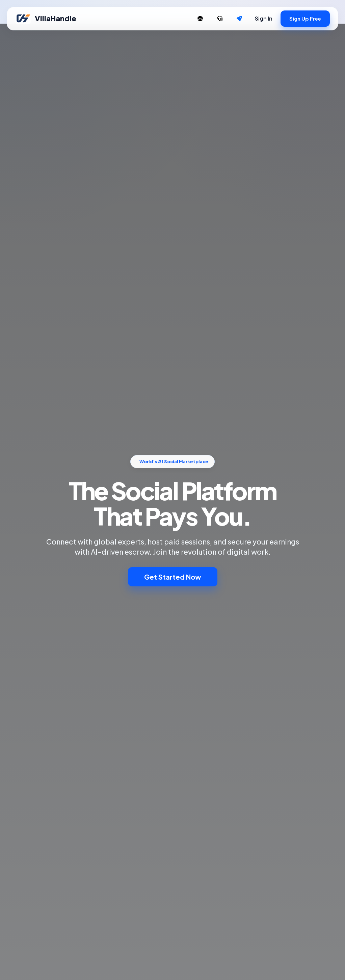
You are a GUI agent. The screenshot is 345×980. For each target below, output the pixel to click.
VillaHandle (46, 19)
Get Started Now (173, 577)
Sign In (264, 18)
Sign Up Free (305, 18)
